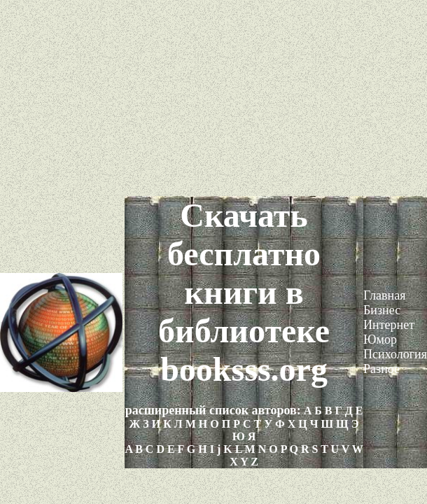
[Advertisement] (213, 98)
